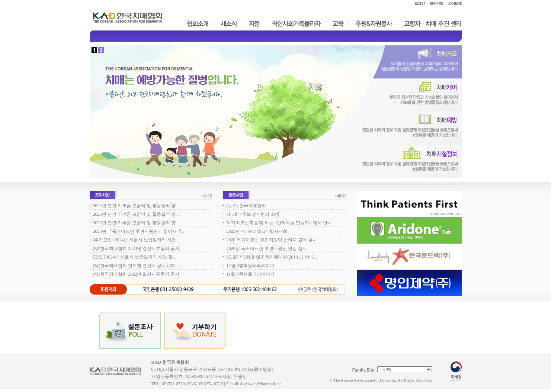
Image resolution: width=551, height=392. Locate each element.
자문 (254, 24)
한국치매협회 (128, 17)
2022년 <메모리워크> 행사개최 (257, 231)
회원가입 (436, 3)
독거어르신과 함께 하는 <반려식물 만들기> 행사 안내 (279, 223)
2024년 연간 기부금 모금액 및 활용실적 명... (136, 206)
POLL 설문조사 (130, 330)
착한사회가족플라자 (296, 24)
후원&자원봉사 (374, 24)
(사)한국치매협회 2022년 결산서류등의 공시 (136, 274)
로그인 (419, 3)
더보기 (207, 196)
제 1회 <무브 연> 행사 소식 (253, 214)
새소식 (229, 24)
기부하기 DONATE (195, 330)
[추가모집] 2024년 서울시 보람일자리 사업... (136, 240)
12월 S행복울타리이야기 (251, 266)
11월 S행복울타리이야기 (251, 274)
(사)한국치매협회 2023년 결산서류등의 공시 (136, 248)
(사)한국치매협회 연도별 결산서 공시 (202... (136, 266)
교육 (338, 24)
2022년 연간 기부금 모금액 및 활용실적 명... (136, 223)
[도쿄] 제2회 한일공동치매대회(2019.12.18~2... (272, 257)
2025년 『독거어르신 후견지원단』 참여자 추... (139, 231)
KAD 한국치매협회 (119, 374)
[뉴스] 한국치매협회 (246, 206)
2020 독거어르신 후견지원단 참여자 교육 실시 (272, 240)
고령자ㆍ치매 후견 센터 (432, 24)
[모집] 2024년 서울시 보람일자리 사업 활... (135, 257)
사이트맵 (454, 3)
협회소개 (197, 24)
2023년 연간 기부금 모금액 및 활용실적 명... (136, 214)
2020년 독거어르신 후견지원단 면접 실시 (267, 248)
